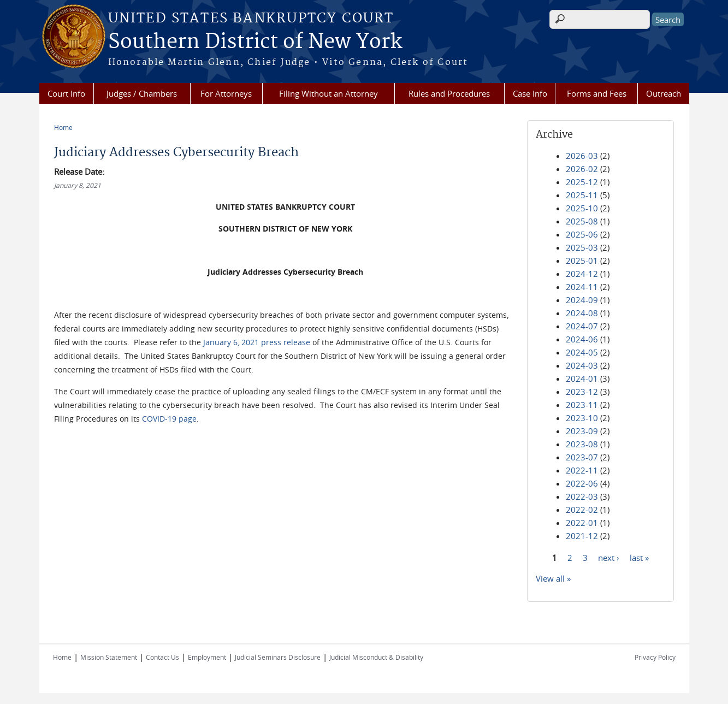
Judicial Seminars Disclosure (278, 657)
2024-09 (582, 300)
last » (639, 557)
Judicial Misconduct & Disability (376, 657)
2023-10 (582, 418)
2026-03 (582, 156)
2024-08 (582, 313)
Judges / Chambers (142, 93)
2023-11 (582, 405)
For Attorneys (226, 93)
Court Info (66, 93)
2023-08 (582, 444)
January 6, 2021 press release (257, 342)
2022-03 (582, 496)
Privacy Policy (655, 657)
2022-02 (582, 510)
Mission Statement (109, 657)
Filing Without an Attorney (329, 93)
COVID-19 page (169, 419)
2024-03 (582, 365)
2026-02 (582, 169)
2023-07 (582, 457)
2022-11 (582, 470)
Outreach (664, 93)
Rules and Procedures (449, 93)
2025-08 (582, 221)
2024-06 (582, 339)
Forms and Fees (597, 93)
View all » (553, 578)
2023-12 (582, 392)
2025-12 (582, 182)
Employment (207, 657)
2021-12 (582, 536)
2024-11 (582, 287)
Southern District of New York (255, 42)
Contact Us (162, 657)
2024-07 (582, 326)
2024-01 (582, 378)
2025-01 (582, 261)
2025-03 (582, 247)
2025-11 (582, 195)
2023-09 (582, 431)
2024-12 (582, 274)
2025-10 (582, 208)
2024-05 (582, 352)
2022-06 (582, 483)
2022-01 (582, 523)
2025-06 (582, 234)
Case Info (530, 93)
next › (609, 557)
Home (63, 127)
